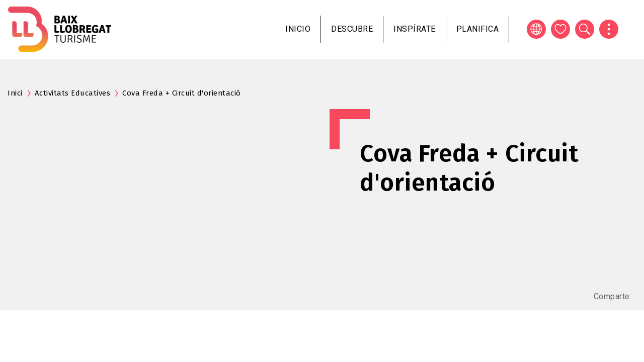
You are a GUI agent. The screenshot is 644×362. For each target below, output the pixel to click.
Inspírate (415, 29)
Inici (15, 93)
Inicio (298, 29)
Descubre (352, 29)
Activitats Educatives (73, 93)
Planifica (478, 29)
